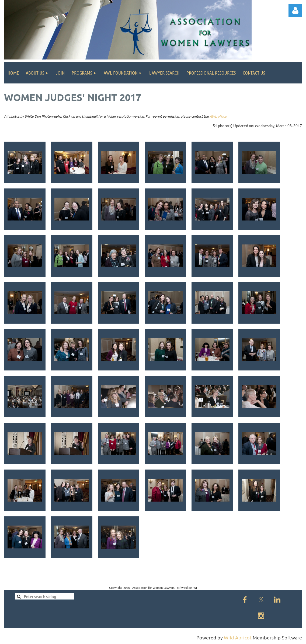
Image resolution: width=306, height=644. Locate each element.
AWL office (218, 116)
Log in (295, 10)
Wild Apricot (238, 637)
